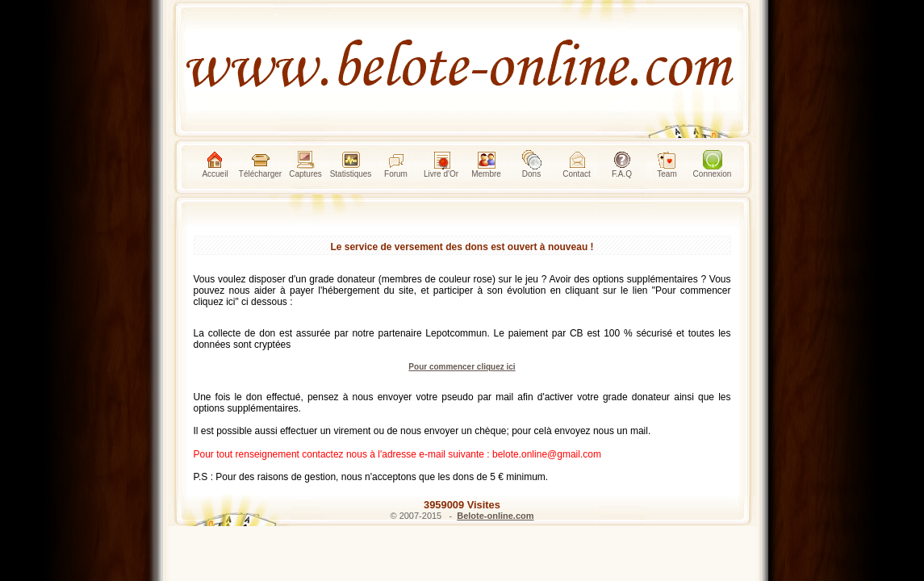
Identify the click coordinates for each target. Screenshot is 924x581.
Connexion (713, 164)
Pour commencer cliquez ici (462, 367)
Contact (576, 164)
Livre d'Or (441, 164)
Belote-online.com (495, 516)
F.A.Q (622, 164)
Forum (396, 164)
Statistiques (351, 164)
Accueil (215, 164)
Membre (486, 164)
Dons (532, 164)
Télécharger (260, 164)
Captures (305, 164)
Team (667, 164)
